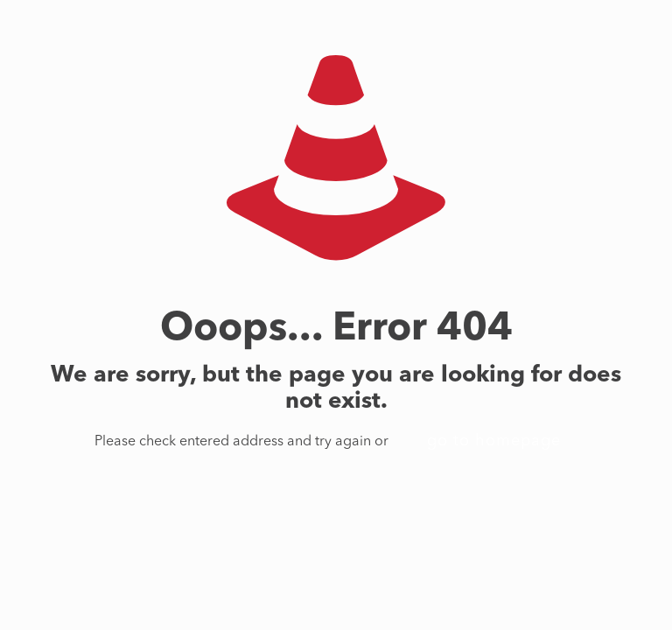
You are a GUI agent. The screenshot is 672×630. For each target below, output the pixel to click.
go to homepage (494, 441)
